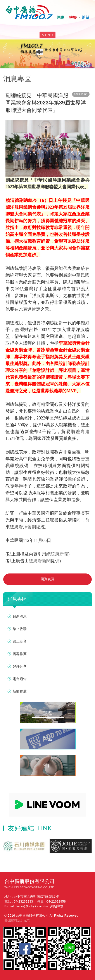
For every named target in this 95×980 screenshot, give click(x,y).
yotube (50, 26)
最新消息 (20, 616)
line (43, 26)
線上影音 (20, 641)
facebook (35, 26)
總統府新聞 (57, 554)
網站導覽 (57, 906)
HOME (47, 12)
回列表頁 (48, 579)
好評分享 (20, 666)
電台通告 (20, 679)
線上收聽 (58, 26)
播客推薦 (20, 654)
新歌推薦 (20, 691)
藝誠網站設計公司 (17, 920)
